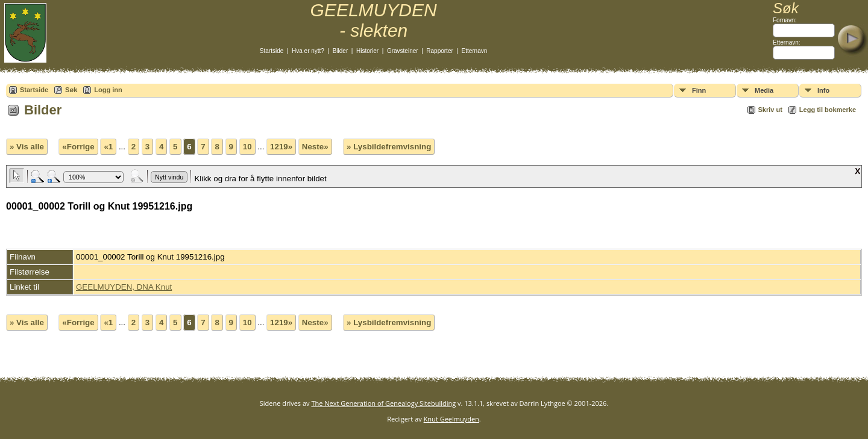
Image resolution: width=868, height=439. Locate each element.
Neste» (315, 147)
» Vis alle (27, 147)
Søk (71, 90)
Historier (367, 51)
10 (247, 147)
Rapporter (439, 51)
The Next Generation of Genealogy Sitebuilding (383, 403)
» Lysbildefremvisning (389, 147)
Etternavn (475, 51)
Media (764, 90)
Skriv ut (770, 110)
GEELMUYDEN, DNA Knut (124, 287)
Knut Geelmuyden (451, 419)
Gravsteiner (403, 51)
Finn (699, 90)
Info (823, 90)
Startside (272, 51)
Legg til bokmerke (828, 110)
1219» (281, 147)
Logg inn (108, 90)
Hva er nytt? (308, 51)
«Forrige (78, 147)
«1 (108, 147)
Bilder (341, 51)
